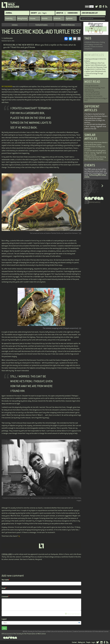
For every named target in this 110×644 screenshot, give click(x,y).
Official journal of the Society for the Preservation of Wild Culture (24, 634)
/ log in (44, 13)
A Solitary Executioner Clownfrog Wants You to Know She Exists (95, 158)
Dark (87, 7)
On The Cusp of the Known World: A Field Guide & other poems (96, 117)
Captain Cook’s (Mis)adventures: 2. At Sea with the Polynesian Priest (96, 66)
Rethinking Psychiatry (92, 92)
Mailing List (81, 642)
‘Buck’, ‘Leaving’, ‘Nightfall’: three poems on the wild (95, 128)
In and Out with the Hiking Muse (95, 124)
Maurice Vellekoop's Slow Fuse (95, 63)
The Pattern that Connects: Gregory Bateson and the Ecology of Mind (96, 98)
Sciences (57, 18)
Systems (69, 18)
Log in (93, 642)
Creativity (9, 18)
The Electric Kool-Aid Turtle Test (95, 114)
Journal (9, 13)
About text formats (72, 614)
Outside (45, 18)
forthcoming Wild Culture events (95, 176)
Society (34, 13)
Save (4, 628)
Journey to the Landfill (93, 94)
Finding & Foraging (41, 25)
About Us (60, 13)
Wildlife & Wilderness (68, 25)
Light (91, 7)
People (88, 642)
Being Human (22, 18)
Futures (32, 18)
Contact (74, 642)
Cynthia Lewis (8, 38)
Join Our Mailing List (90, 13)
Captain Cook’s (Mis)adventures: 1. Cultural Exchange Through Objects (95, 73)
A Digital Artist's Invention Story (95, 69)
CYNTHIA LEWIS (7, 554)
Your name (5, 580)
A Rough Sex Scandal (92, 86)
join (40, 13)
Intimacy (15, 25)
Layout (4, 619)
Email (4, 588)
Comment (5, 597)
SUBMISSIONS (73, 13)
